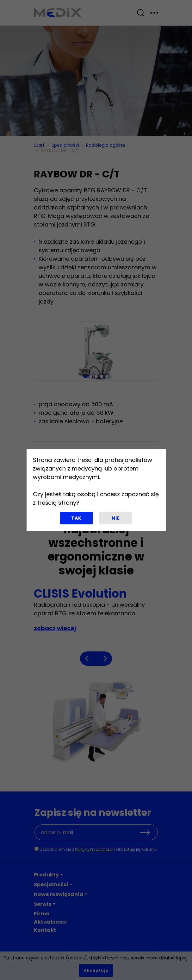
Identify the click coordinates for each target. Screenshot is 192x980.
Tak (76, 518)
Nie (116, 518)
